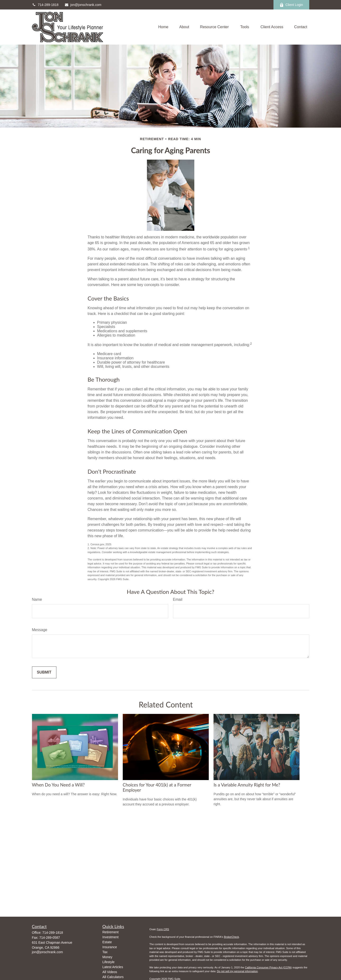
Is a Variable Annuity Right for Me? (247, 785)
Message (40, 630)
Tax (105, 952)
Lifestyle (108, 962)
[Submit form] (44, 672)
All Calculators (113, 977)
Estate (107, 942)
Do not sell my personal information (237, 971)
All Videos (110, 972)
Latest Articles (113, 967)
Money (107, 957)
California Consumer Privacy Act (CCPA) (268, 967)
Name (37, 599)
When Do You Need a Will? (58, 785)
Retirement (110, 932)
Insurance (110, 947)
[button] (163, 27)
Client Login (291, 5)
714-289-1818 (45, 5)
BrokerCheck (232, 937)
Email (178, 599)
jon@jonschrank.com (83, 5)
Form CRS (163, 929)
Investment (110, 937)
